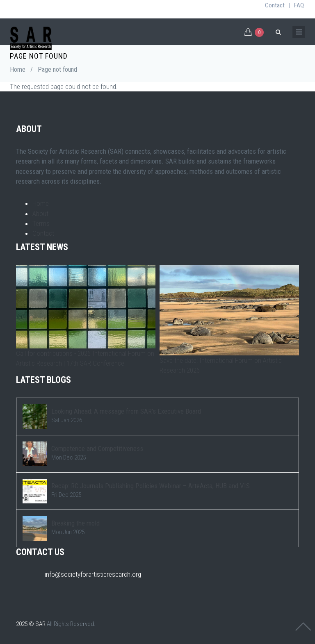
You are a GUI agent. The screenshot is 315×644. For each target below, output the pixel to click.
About (40, 214)
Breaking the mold (75, 523)
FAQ (299, 5)
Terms (41, 223)
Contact (275, 5)
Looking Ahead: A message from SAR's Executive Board (126, 411)
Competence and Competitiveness (97, 448)
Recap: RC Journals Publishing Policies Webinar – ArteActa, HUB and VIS (151, 486)
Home (18, 69)
